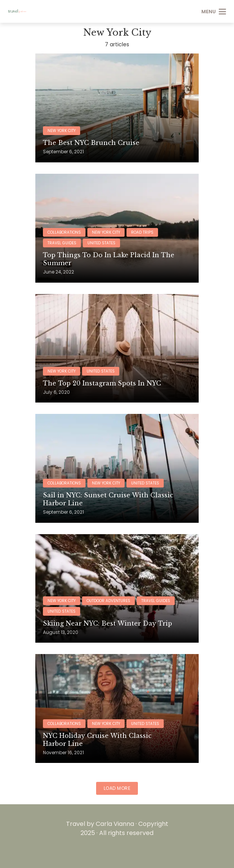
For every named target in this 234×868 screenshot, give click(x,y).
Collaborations (64, 232)
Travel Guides (62, 243)
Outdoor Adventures (108, 601)
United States (101, 243)
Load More (117, 788)
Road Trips (142, 232)
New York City (62, 131)
